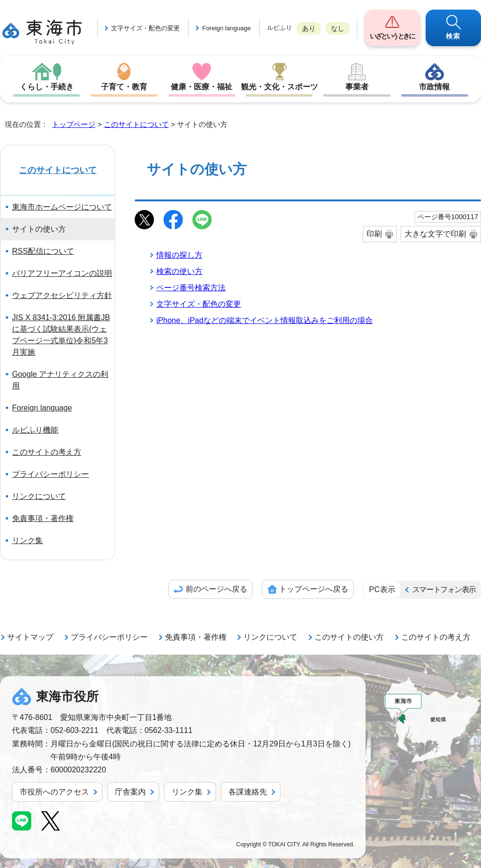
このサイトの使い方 (349, 637)
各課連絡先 (248, 792)
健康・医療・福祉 (202, 87)
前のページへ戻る (216, 589)
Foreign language (226, 28)
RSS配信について (43, 251)
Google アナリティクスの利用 (60, 380)
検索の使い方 (179, 271)
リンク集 (27, 540)
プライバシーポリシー (51, 474)
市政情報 (434, 87)
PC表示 (382, 589)
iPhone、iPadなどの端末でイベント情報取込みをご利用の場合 (265, 320)
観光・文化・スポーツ (279, 87)
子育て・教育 (124, 87)
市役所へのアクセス (54, 792)
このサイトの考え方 (47, 452)
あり (309, 28)
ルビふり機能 (35, 430)
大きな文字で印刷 (435, 234)
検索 (453, 36)
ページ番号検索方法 (191, 288)
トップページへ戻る (314, 589)
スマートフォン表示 (444, 589)
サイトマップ (30, 637)
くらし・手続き (47, 87)
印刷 (374, 234)
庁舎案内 (130, 792)
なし (338, 28)
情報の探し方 (179, 255)
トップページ (74, 124)
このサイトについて (136, 124)
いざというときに (392, 36)
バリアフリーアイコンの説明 (62, 273)
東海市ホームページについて (62, 207)
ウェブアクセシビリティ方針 (62, 295)
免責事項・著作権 (43, 518)
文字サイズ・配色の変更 (146, 28)
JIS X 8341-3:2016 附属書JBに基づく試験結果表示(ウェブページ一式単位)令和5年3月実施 (61, 335)
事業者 (357, 87)
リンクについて (39, 496)
